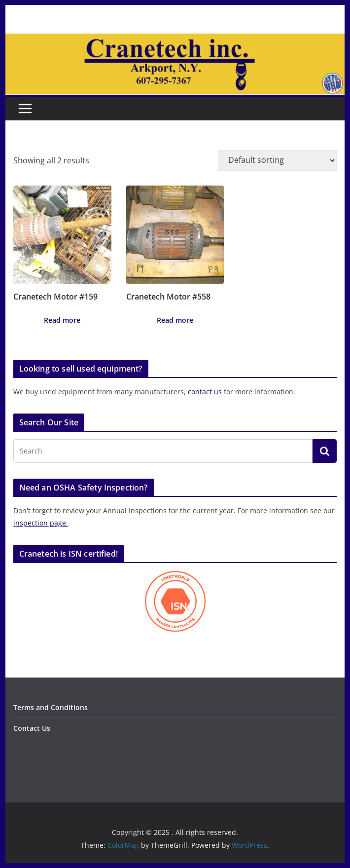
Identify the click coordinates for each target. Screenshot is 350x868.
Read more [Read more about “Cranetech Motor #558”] (175, 320)
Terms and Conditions (51, 707)
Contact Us (32, 728)
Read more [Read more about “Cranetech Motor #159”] (62, 320)
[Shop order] (277, 160)
